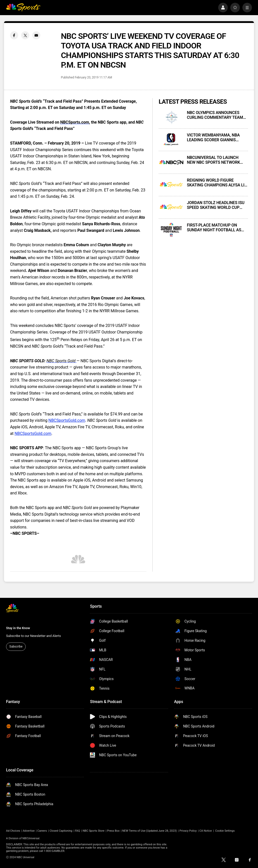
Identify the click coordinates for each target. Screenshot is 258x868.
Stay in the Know (18, 628)
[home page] (23, 8)
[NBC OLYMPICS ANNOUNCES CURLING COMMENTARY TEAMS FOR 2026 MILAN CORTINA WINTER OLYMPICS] (171, 117)
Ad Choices (13, 831)
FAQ (78, 831)
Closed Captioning (61, 831)
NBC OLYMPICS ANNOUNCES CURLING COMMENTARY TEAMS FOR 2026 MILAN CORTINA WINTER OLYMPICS (216, 115)
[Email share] (36, 35)
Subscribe (16, 647)
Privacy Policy (188, 831)
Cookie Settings (225, 831)
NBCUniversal (31, 838)
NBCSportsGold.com (67, 420)
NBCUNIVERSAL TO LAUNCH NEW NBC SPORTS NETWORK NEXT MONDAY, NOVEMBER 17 (215, 160)
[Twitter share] (25, 35)
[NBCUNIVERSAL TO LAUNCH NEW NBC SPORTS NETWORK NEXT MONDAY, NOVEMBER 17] (171, 162)
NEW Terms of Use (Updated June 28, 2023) (150, 831)
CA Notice (206, 831)
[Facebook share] (14, 35)
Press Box (113, 831)
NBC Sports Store (93, 831)
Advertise (29, 831)
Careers (42, 831)
